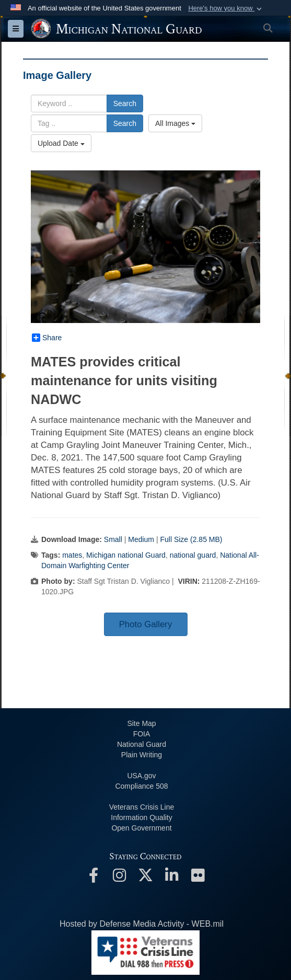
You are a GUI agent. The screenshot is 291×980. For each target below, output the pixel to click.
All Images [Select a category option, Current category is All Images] (175, 123)
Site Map (141, 723)
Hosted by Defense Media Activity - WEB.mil (142, 924)
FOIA (142, 734)
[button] (226, 8)
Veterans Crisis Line (142, 807)
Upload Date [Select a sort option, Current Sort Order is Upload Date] (61, 143)
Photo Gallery (146, 624)
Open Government (141, 828)
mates (72, 555)
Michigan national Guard (126, 555)
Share (47, 338)
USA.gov (141, 776)
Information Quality (142, 817)
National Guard (142, 744)
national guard (193, 555)
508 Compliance (141, 786)
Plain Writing (142, 755)
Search (125, 103)
